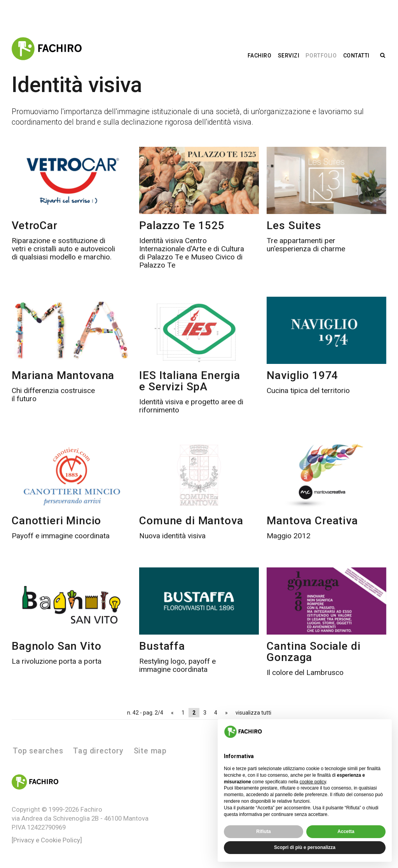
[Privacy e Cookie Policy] (47, 840)
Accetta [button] (346, 831)
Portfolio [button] (321, 56)
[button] (382, 732)
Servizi (289, 56)
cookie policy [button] (313, 782)
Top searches (38, 751)
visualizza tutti (253, 713)
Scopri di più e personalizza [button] (305, 847)
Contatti (356, 56)
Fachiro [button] (260, 56)
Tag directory (98, 751)
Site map (150, 751)
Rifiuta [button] (263, 831)
